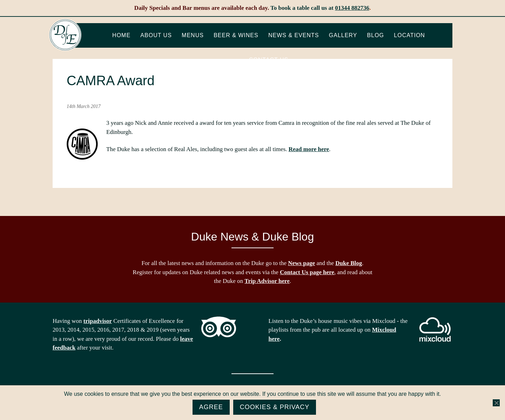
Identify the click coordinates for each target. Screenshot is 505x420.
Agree (211, 407)
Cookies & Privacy (275, 407)
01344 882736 (352, 8)
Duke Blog (349, 263)
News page (301, 263)
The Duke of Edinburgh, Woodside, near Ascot (65, 35)
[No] (496, 403)
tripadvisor (98, 321)
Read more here (309, 149)
